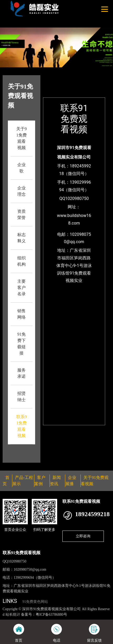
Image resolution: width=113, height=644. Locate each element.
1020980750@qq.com (30, 569)
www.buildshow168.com (74, 219)
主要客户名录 (21, 288)
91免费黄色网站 (35, 602)
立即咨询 (83, 536)
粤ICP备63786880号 (51, 615)
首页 (71, 79)
